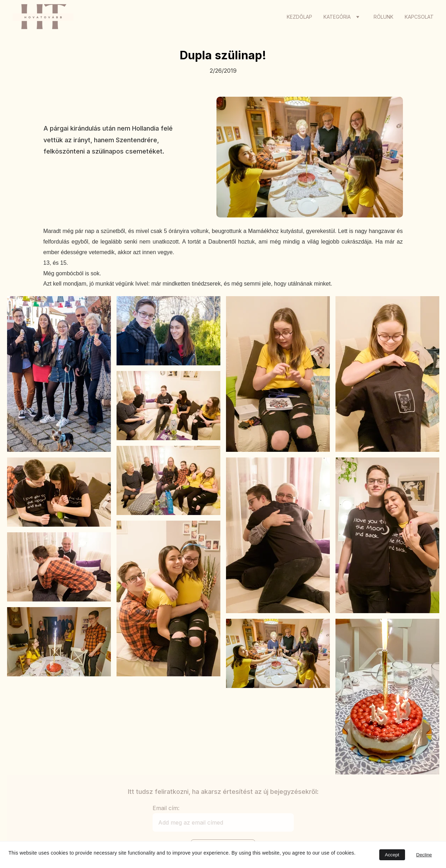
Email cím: (166, 808)
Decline (424, 855)
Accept (392, 855)
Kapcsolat (419, 17)
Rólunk (383, 17)
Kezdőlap (299, 17)
